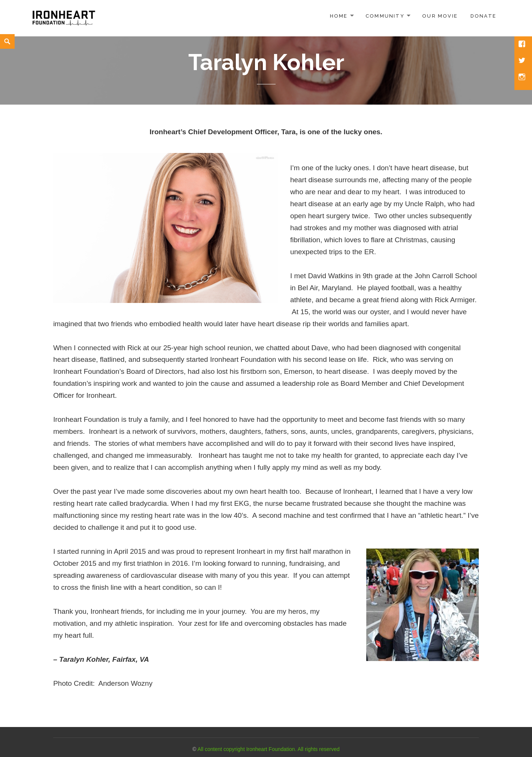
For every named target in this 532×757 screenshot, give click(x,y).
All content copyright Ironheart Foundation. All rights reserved (269, 749)
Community (385, 16)
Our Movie (440, 16)
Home (339, 16)
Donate (483, 16)
